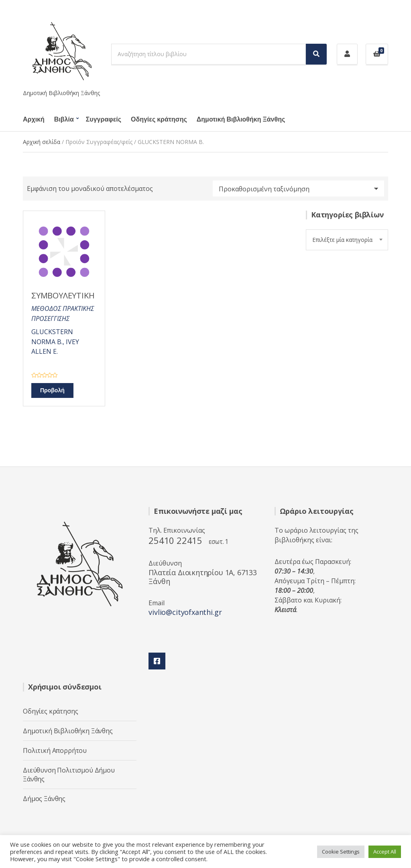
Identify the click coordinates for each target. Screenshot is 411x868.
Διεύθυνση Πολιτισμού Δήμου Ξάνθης (69, 775)
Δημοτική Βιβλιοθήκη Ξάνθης (241, 120)
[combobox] (347, 240)
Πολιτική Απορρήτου (55, 750)
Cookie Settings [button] (341, 852)
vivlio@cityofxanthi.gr (185, 612)
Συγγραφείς (104, 120)
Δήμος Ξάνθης (44, 799)
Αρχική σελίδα (42, 142)
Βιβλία (64, 120)
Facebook (157, 661)
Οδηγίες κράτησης (159, 120)
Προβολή (52, 390)
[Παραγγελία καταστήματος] (298, 189)
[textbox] (347, 240)
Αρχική (34, 120)
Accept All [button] (385, 852)
